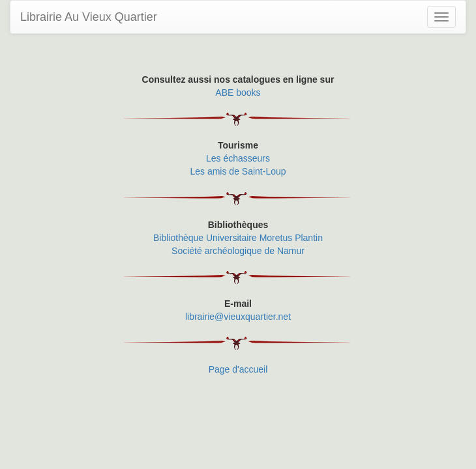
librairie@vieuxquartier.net (238, 317)
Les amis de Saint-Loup (238, 171)
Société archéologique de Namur (238, 251)
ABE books (238, 92)
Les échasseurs (238, 158)
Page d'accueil (238, 369)
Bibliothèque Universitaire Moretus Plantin (238, 238)
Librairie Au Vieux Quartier (89, 17)
